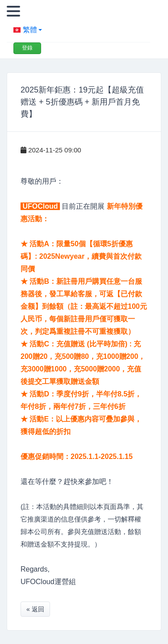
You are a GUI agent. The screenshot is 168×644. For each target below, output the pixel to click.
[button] (78, 30)
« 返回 (35, 609)
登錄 (27, 48)
